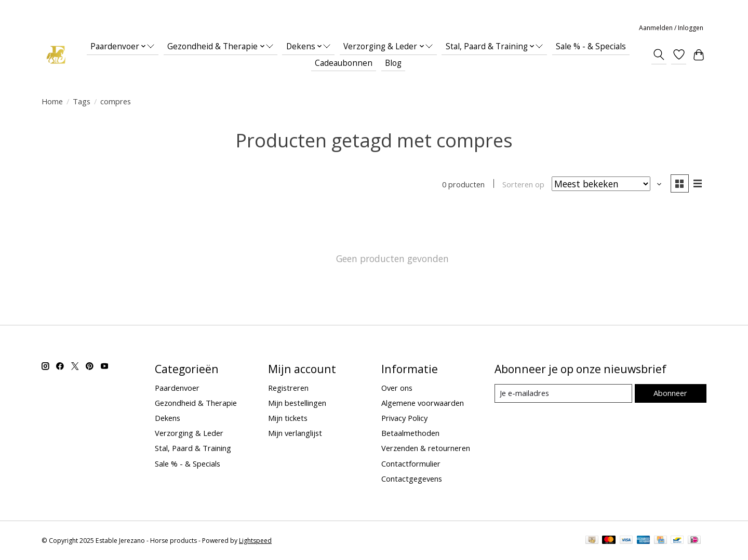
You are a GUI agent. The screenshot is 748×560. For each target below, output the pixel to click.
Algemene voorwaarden (423, 403)
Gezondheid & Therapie (196, 403)
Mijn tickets (288, 418)
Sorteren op (523, 184)
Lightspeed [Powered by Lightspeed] (255, 541)
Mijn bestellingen (297, 403)
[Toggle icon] (659, 54)
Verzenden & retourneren (426, 448)
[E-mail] (563, 393)
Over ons (397, 388)
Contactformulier (411, 463)
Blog (393, 63)
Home (52, 101)
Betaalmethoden (410, 433)
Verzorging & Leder (189, 433)
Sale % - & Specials (591, 46)
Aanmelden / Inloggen (671, 28)
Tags (82, 101)
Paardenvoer (177, 388)
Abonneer (670, 393)
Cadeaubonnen (344, 63)
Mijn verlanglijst (295, 433)
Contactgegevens (412, 479)
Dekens (168, 418)
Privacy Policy (404, 418)
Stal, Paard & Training (193, 448)
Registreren (288, 388)
